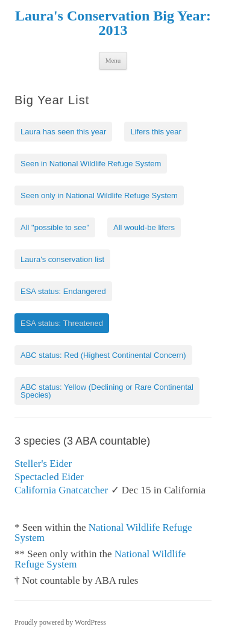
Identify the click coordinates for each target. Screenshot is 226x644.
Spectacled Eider (49, 477)
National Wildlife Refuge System (103, 533)
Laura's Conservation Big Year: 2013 (113, 23)
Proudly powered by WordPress (60, 622)
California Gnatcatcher (61, 490)
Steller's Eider (43, 464)
